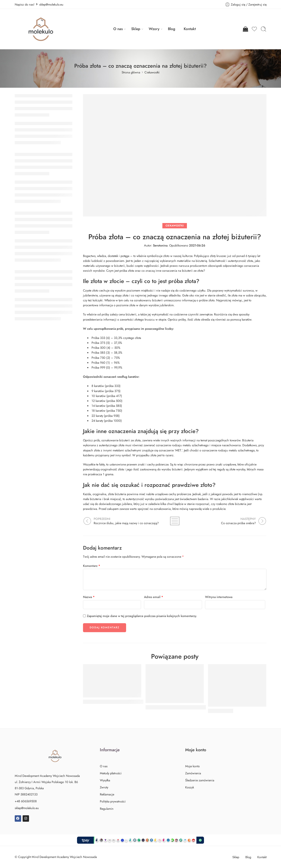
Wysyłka (105, 780)
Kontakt (190, 29)
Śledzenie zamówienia (200, 780)
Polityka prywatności (113, 801)
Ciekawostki (152, 72)
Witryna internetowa (219, 597)
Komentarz (92, 566)
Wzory (154, 29)
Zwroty (104, 787)
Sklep (136, 29)
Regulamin (107, 809)
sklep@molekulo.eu (27, 808)
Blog (172, 29)
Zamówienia (193, 773)
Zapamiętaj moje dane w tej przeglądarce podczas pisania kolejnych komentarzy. (142, 616)
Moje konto (192, 766)
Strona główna (131, 72)
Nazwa (89, 597)
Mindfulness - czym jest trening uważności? (180, 707)
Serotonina (160, 245)
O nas (118, 29)
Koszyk (190, 787)
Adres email (154, 597)
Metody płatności (111, 773)
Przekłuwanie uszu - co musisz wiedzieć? (116, 702)
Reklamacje (107, 794)
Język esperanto (221, 711)
